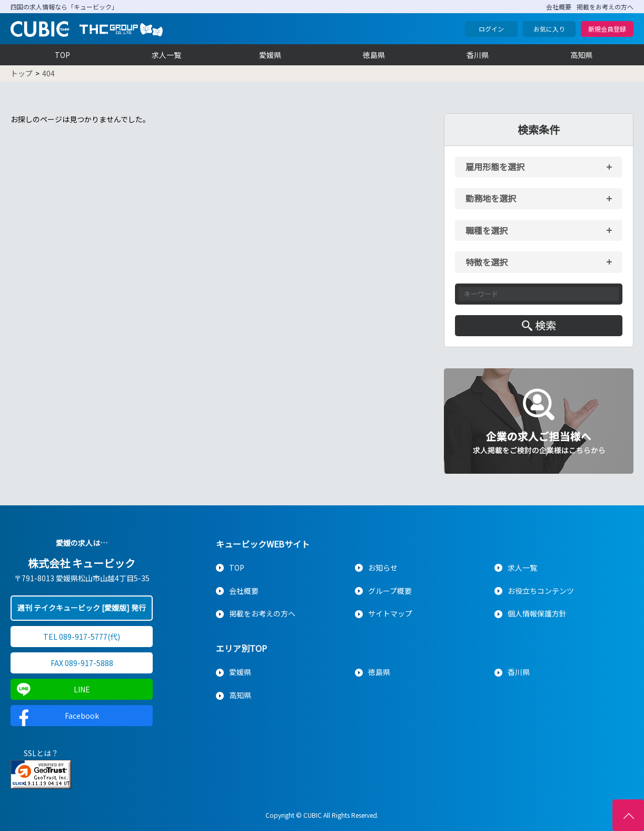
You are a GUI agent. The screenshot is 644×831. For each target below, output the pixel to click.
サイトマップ (390, 613)
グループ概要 (390, 591)
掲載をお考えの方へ (605, 7)
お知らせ (383, 568)
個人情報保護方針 (537, 613)
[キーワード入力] (539, 294)
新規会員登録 (607, 29)
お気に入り (549, 29)
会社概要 (559, 7)
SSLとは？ (41, 753)
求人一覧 (166, 55)
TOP (62, 55)
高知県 (581, 55)
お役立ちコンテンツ (541, 591)
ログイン (491, 29)
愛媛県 (270, 55)
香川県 (478, 55)
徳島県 (374, 55)
